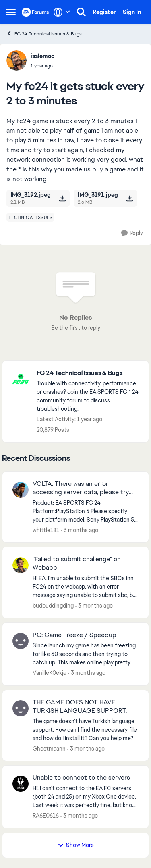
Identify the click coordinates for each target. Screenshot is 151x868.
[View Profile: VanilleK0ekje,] (21, 641)
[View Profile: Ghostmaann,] (21, 708)
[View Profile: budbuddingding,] (21, 565)
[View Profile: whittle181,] (21, 490)
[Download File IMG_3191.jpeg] (129, 198)
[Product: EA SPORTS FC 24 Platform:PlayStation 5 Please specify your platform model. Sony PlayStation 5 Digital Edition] (86, 511)
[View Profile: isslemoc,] (17, 60)
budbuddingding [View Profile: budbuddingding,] (53, 606)
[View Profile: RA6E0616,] (21, 784)
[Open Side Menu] (11, 12)
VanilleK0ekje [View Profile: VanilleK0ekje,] (50, 673)
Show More (76, 845)
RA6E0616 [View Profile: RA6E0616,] (46, 816)
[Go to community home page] (35, 12)
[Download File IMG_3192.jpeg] (62, 198)
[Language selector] (62, 12)
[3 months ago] (80, 530)
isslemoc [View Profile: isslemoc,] (42, 56)
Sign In (132, 12)
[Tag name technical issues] (30, 217)
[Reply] (132, 233)
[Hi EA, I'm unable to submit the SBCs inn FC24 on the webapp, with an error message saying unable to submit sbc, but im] (86, 587)
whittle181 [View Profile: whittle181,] (46, 530)
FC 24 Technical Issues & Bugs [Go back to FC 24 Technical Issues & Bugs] (44, 34)
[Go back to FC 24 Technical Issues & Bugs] (89, 373)
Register (104, 12)
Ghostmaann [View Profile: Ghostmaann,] (49, 748)
